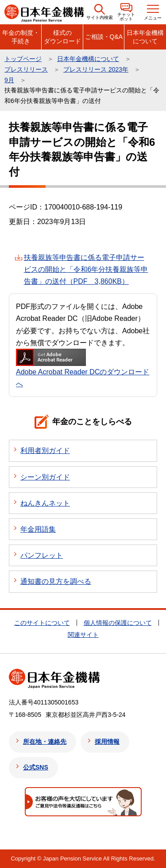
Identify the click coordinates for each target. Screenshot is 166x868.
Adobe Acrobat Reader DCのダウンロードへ (83, 368)
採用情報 (107, 742)
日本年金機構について (145, 37)
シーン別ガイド (45, 477)
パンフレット (42, 555)
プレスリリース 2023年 (96, 69)
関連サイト (83, 635)
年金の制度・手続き (21, 37)
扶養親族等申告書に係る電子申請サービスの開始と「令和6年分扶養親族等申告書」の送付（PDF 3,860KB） (86, 269)
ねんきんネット (45, 503)
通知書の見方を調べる (56, 581)
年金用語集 (38, 529)
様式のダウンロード (62, 37)
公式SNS (36, 767)
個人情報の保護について (118, 623)
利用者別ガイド (45, 451)
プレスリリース (26, 69)
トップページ (23, 59)
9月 (9, 80)
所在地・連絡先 (45, 742)
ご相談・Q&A (104, 37)
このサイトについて (42, 623)
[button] (100, 12)
